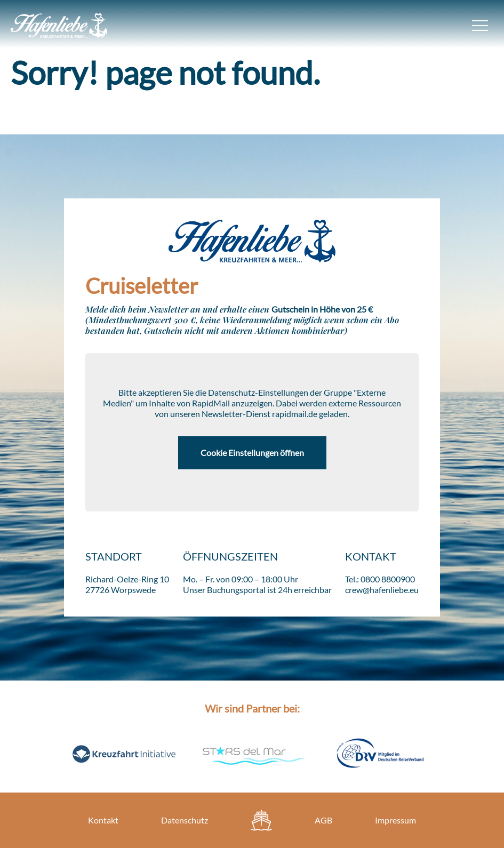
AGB (323, 820)
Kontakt (103, 820)
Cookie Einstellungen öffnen (252, 453)
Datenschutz (185, 820)
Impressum (395, 820)
